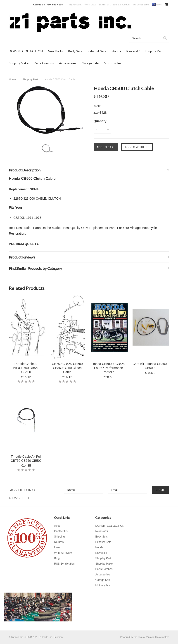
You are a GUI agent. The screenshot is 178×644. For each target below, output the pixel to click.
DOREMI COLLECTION (26, 51)
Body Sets (75, 51)
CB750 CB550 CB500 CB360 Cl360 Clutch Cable (67, 368)
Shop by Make (19, 63)
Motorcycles (113, 63)
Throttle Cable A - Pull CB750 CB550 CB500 (26, 459)
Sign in (103, 5)
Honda (116, 51)
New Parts (55, 51)
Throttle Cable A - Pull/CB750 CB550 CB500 (26, 368)
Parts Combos (44, 63)
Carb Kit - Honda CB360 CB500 (150, 366)
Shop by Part (154, 51)
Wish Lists (90, 5)
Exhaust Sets (97, 51)
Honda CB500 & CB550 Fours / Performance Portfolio (109, 368)
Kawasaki (133, 51)
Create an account (120, 5)
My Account (75, 5)
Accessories (68, 63)
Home (12, 79)
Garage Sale (90, 63)
